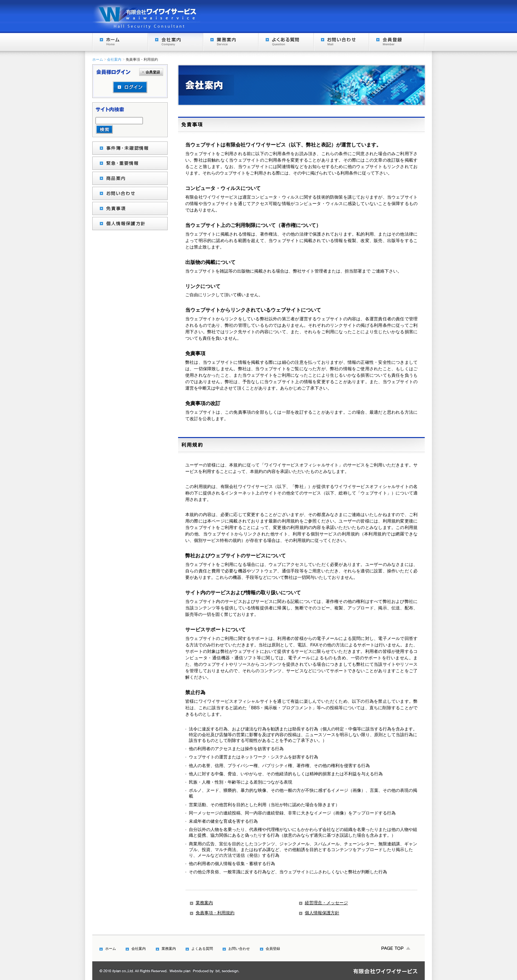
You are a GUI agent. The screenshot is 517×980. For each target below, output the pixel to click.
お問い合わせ (341, 42)
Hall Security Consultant (147, 16)
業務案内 (230, 42)
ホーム (120, 42)
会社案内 (175, 42)
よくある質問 (286, 42)
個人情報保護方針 (322, 913)
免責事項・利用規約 (215, 913)
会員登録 (396, 42)
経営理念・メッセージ (326, 903)
